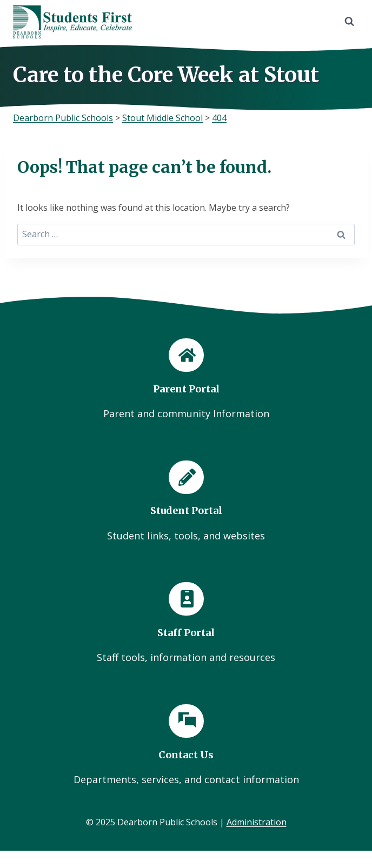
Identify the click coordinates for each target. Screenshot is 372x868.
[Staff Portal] (186, 624)
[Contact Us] (186, 746)
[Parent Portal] (186, 380)
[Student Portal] (186, 502)
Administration (257, 822)
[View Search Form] (349, 22)
